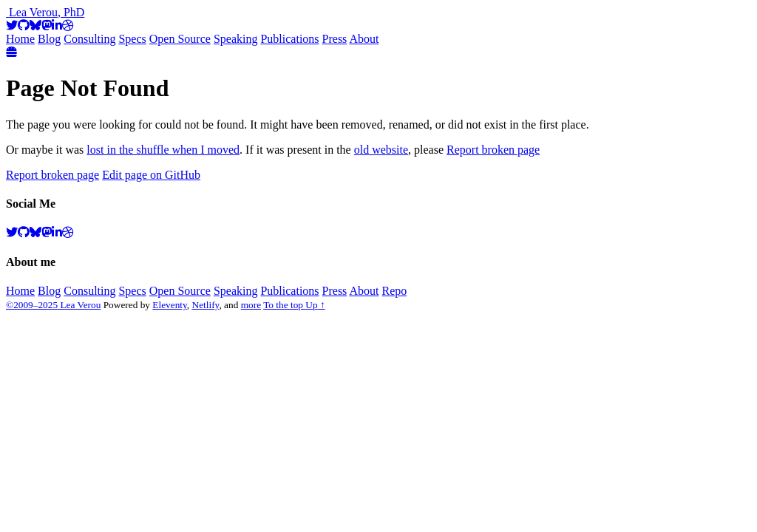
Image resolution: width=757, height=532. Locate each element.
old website (381, 150)
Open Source (180, 39)
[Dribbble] (68, 25)
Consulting (89, 39)
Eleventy (170, 305)
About (364, 39)
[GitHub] (24, 25)
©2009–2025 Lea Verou (53, 305)
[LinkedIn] (57, 25)
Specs (132, 39)
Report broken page (493, 150)
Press (335, 39)
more (251, 305)
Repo (394, 291)
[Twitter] (12, 25)
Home (20, 39)
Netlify (206, 305)
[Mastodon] (47, 25)
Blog (49, 39)
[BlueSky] (35, 25)
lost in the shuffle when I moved (163, 150)
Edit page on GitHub (151, 175)
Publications (289, 39)
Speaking (236, 39)
